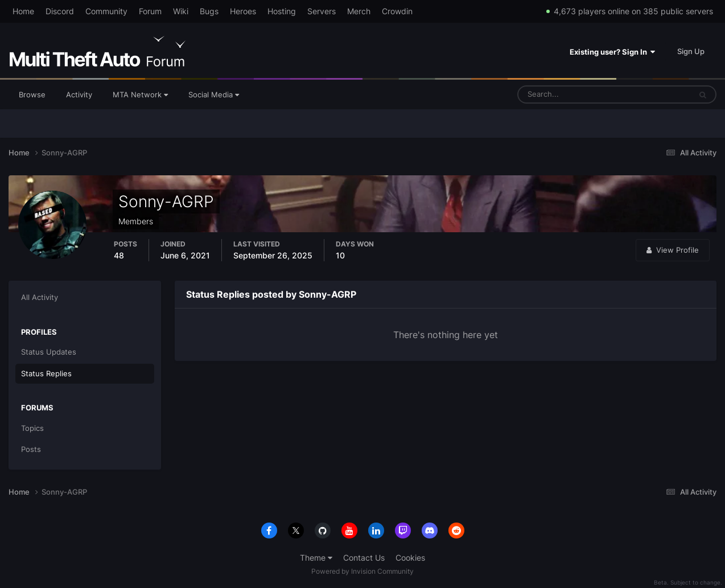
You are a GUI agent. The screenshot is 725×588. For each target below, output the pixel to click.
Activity (79, 94)
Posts (31, 449)
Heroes (243, 11)
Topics (32, 428)
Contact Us (364, 558)
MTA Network (140, 94)
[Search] (569, 94)
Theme (316, 558)
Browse (32, 94)
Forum (150, 11)
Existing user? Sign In (612, 52)
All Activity (40, 297)
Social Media (214, 94)
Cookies (410, 558)
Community (106, 11)
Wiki (181, 11)
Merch (359, 11)
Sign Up (691, 51)
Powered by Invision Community (362, 571)
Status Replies (46, 373)
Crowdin (397, 11)
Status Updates (49, 352)
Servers (322, 11)
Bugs (209, 11)
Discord (60, 11)
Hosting (282, 11)
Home (23, 11)
